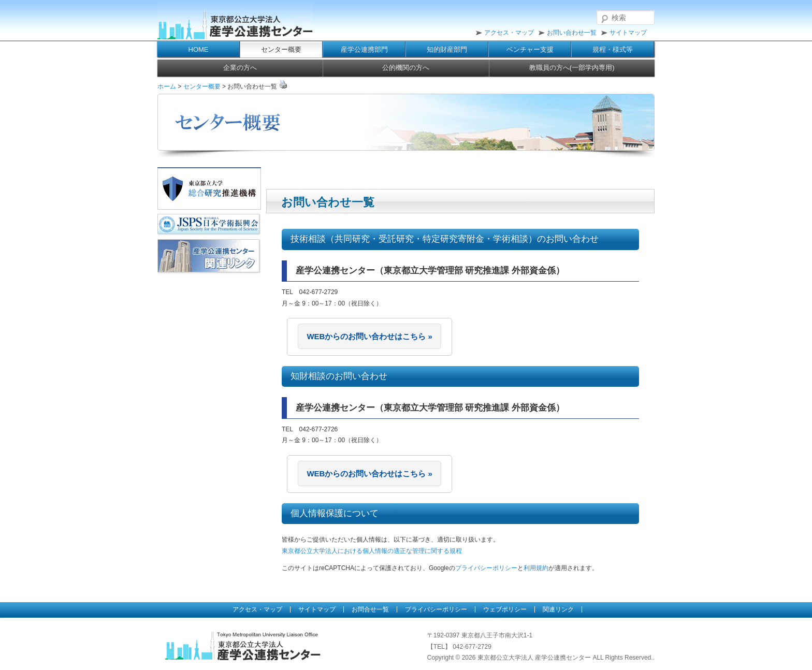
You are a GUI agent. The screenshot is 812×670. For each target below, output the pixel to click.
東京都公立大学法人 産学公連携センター (235, 21)
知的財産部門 (447, 49)
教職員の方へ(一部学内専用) (572, 68)
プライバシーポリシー (486, 568)
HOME (199, 49)
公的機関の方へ (406, 68)
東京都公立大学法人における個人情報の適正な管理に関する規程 (372, 551)
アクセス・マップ (509, 33)
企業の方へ (240, 68)
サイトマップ (628, 33)
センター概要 (281, 49)
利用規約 (536, 568)
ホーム (167, 86)
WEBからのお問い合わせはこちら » (369, 336)
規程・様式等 (613, 49)
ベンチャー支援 (530, 49)
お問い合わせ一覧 (572, 33)
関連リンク (558, 609)
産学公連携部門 (364, 49)
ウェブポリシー (505, 609)
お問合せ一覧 (370, 609)
